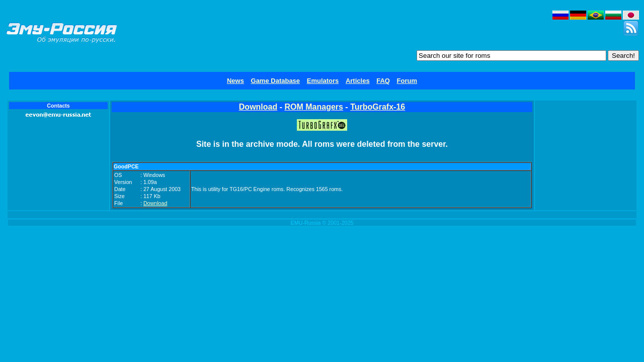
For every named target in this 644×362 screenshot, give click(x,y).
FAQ (383, 81)
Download (258, 107)
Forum (407, 81)
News (235, 81)
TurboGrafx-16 (378, 107)
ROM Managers (313, 107)
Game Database (276, 81)
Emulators (323, 81)
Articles (358, 81)
